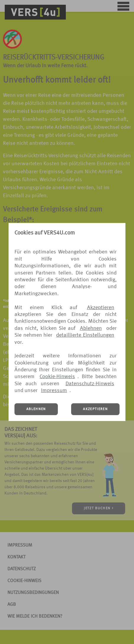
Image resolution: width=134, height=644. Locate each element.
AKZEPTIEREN (95, 409)
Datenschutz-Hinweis (90, 384)
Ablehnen (91, 328)
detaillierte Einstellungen (85, 335)
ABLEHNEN (36, 409)
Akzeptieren (101, 308)
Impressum (54, 391)
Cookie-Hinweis (57, 377)
